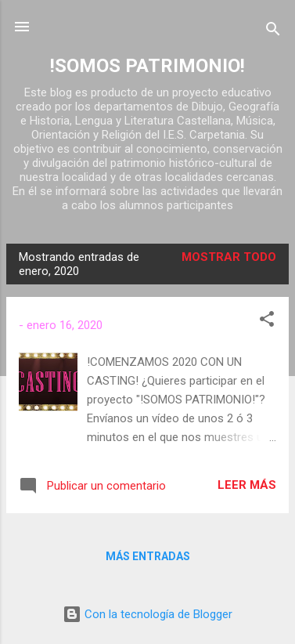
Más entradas (148, 556)
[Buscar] (273, 32)
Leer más (247, 485)
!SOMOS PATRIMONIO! (147, 66)
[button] (267, 322)
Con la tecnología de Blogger (147, 614)
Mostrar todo (229, 257)
